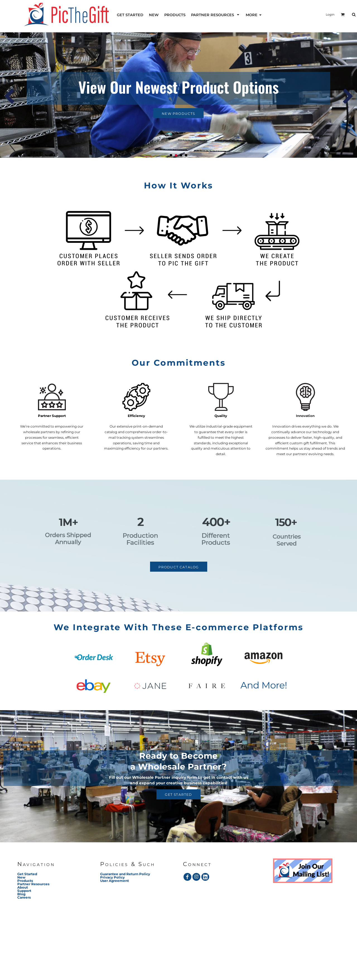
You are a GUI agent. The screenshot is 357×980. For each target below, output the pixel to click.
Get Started (27, 874)
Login (330, 14)
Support (24, 891)
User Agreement (114, 881)
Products (25, 881)
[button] (216, 15)
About (23, 887)
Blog (21, 894)
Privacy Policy (112, 877)
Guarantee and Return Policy (125, 874)
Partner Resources (33, 884)
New (21, 877)
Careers (24, 897)
